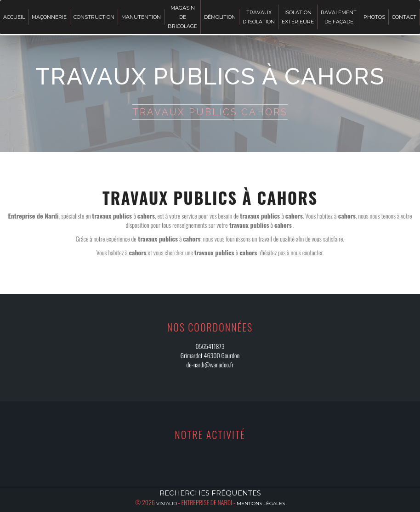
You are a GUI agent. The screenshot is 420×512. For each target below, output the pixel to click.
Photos (374, 17)
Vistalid (167, 504)
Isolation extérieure (298, 17)
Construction (94, 17)
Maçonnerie (49, 17)
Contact (404, 17)
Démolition (220, 17)
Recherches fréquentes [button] (210, 493)
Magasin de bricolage (182, 17)
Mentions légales (261, 504)
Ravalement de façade (339, 17)
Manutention (141, 17)
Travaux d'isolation (259, 17)
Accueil (14, 17)
